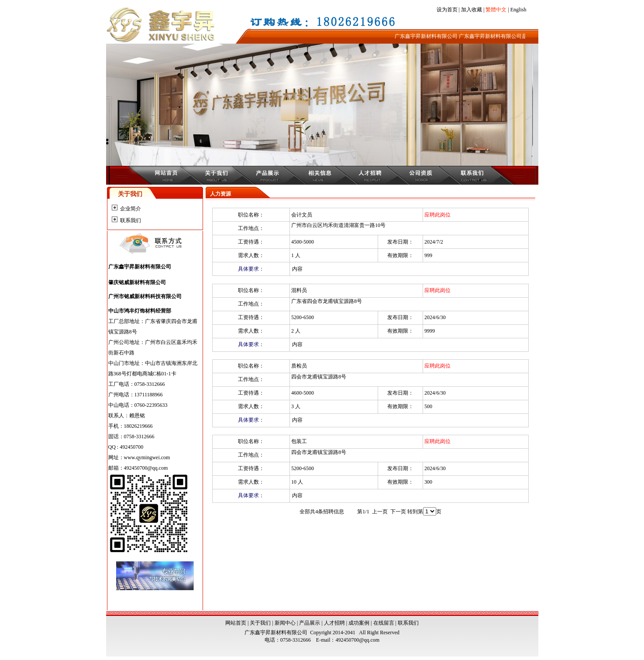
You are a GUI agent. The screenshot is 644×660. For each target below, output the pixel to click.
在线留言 (384, 623)
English (518, 10)
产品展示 (310, 623)
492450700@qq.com (357, 640)
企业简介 (131, 209)
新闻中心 (285, 623)
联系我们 (131, 220)
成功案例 (359, 623)
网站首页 (236, 623)
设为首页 (447, 10)
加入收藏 (472, 10)
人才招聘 (334, 623)
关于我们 (260, 623)
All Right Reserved (378, 632)
